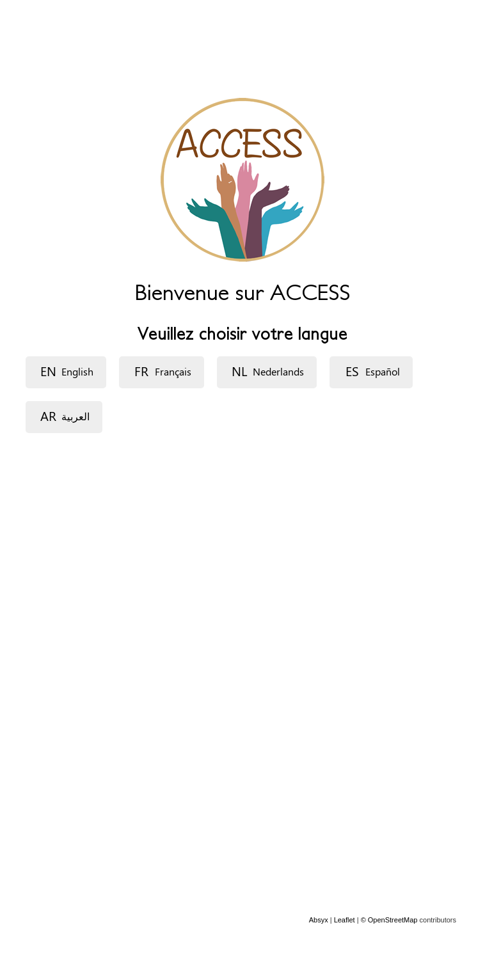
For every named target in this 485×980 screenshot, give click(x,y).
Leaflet (345, 920)
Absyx (319, 920)
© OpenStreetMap (390, 920)
